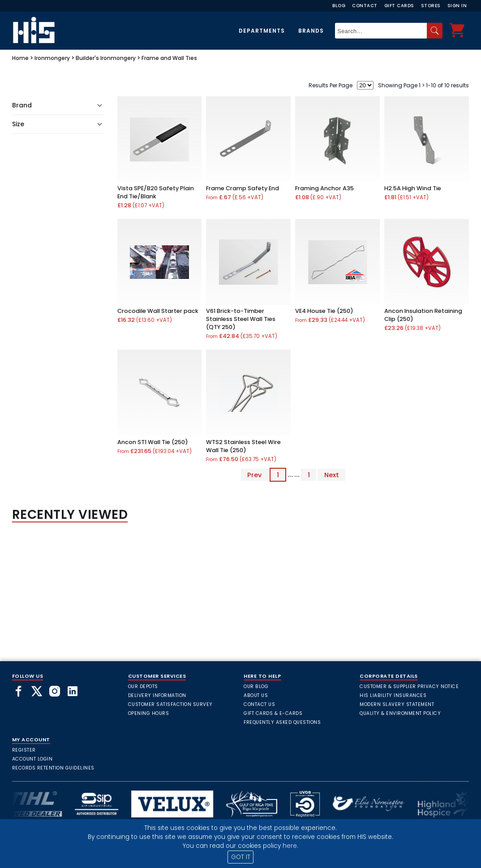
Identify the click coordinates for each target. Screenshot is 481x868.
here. (290, 846)
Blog (339, 6)
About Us (256, 695)
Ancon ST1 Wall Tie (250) (153, 442)
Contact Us (259, 704)
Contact (365, 6)
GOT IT (241, 857)
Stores (431, 6)
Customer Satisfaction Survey (170, 704)
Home (20, 58)
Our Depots (143, 686)
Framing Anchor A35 (324, 188)
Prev (254, 475)
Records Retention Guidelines (53, 768)
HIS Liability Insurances (393, 695)
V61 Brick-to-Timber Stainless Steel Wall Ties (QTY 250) (241, 319)
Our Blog (256, 686)
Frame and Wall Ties (169, 58)
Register (24, 750)
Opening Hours (149, 713)
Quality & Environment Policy (400, 713)
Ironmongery (52, 58)
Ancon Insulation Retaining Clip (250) (423, 315)
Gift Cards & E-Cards (273, 713)
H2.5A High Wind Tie (413, 188)
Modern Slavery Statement (397, 704)
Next (332, 475)
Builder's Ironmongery (106, 58)
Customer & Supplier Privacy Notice (409, 686)
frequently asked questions (282, 722)
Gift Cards (399, 6)
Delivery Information (157, 695)
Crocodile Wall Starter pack (158, 311)
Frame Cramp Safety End (243, 188)
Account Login (32, 759)
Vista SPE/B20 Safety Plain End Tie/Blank (156, 192)
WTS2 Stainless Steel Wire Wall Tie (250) (243, 446)
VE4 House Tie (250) (324, 311)
